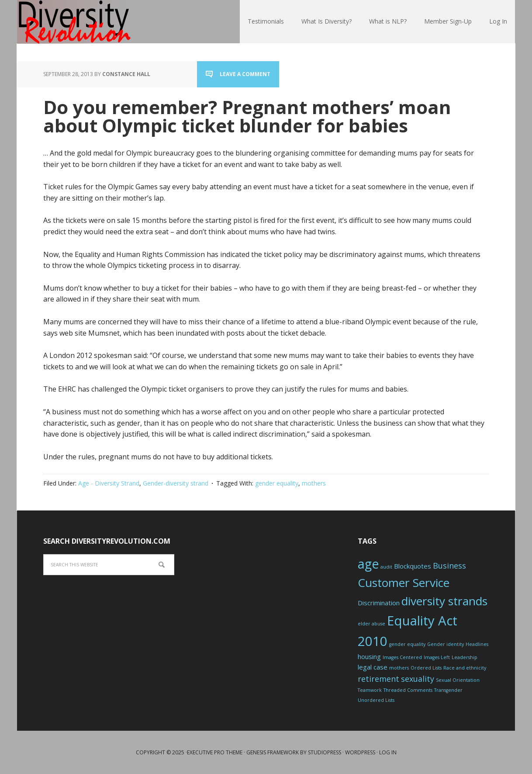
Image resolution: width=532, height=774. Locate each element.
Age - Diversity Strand (109, 483)
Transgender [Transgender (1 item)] (448, 690)
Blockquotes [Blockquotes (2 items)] (413, 566)
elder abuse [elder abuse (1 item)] (371, 624)
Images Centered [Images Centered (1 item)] (402, 657)
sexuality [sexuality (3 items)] (418, 679)
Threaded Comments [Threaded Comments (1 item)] (408, 690)
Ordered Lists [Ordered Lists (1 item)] (426, 668)
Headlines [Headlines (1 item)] (477, 644)
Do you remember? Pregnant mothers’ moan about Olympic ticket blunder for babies (247, 116)
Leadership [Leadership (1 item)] (465, 657)
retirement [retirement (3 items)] (378, 679)
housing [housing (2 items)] (369, 656)
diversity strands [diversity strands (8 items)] (444, 601)
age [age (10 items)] (368, 564)
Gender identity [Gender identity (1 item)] (446, 644)
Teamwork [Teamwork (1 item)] (370, 690)
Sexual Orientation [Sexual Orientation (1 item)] (458, 680)
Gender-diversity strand (176, 483)
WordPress (360, 752)
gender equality (277, 483)
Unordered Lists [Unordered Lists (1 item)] (376, 700)
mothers (314, 483)
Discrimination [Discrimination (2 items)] (379, 603)
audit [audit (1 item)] (386, 567)
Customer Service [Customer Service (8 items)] (404, 583)
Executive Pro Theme (215, 752)
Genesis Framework (273, 752)
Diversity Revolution (74, 22)
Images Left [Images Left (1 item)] (437, 657)
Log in (388, 752)
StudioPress (325, 752)
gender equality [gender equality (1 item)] (407, 644)
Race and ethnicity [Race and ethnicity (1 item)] (465, 668)
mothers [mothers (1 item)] (399, 668)
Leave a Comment (245, 74)
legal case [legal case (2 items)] (373, 667)
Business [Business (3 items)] (449, 566)
